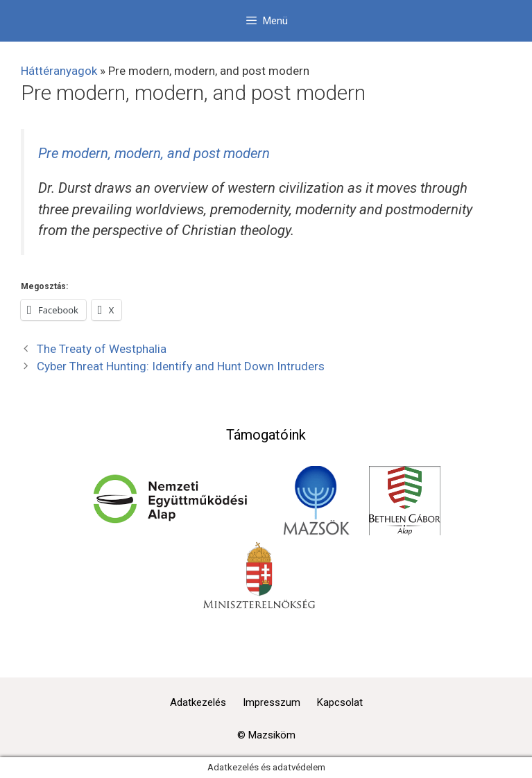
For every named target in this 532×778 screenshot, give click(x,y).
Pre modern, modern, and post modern (154, 153)
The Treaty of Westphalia (102, 349)
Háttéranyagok (59, 71)
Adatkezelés (198, 702)
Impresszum (272, 702)
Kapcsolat (340, 702)
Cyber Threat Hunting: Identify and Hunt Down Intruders (181, 366)
